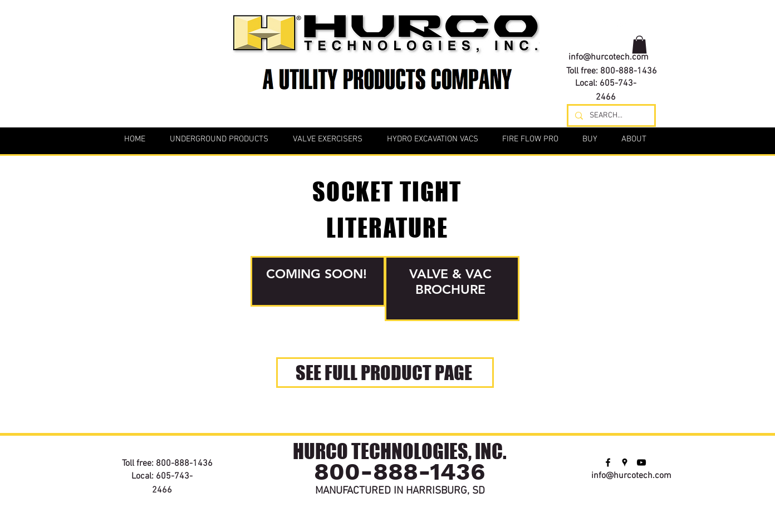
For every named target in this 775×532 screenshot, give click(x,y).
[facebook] (588, 23)
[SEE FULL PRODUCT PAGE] (385, 373)
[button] (639, 45)
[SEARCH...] (610, 116)
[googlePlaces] (605, 23)
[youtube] (621, 23)
